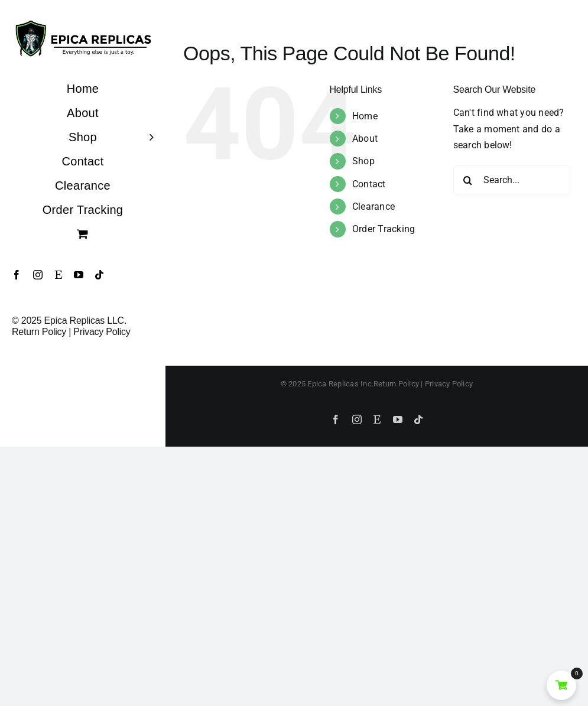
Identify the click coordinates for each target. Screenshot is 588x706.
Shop (363, 161)
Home (365, 116)
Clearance (373, 206)
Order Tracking (384, 229)
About (365, 139)
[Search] (468, 180)
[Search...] (512, 180)
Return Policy (39, 332)
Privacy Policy (102, 332)
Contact (369, 184)
